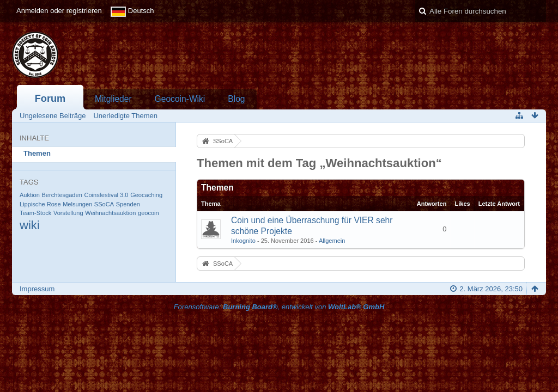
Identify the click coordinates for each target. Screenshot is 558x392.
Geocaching (146, 195)
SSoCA (104, 204)
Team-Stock (35, 213)
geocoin (148, 213)
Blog (236, 99)
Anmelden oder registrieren (59, 11)
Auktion (30, 195)
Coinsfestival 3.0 (106, 195)
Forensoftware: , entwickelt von (279, 307)
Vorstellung (68, 213)
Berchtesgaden (62, 195)
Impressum (37, 289)
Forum (50, 99)
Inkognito (243, 241)
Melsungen (77, 204)
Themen (37, 153)
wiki (30, 225)
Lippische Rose (40, 204)
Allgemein (332, 241)
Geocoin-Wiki (180, 99)
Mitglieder (113, 99)
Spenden (128, 204)
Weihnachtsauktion (110, 213)
